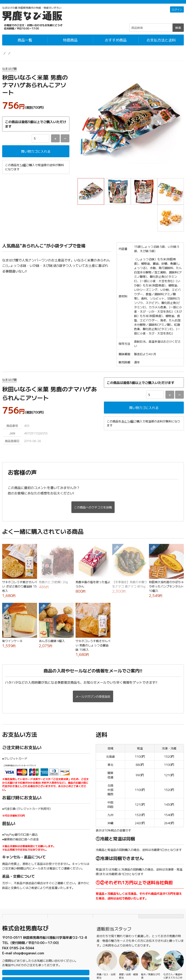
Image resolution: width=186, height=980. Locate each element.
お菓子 (29, 58)
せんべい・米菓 (48, 58)
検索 (178, 32)
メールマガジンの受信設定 (93, 662)
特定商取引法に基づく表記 (116, 882)
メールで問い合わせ (46, 953)
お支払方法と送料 (161, 45)
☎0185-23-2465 (26, 31)
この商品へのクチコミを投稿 (93, 475)
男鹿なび (64, 968)
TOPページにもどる (161, 882)
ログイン (176, 14)
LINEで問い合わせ (46, 942)
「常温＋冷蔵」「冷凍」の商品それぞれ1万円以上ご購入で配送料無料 (93, 4)
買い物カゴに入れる (36, 156)
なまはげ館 (9, 73)
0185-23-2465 (22, 910)
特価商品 (70, 45)
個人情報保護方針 (70, 882)
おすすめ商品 (116, 45)
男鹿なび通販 (11, 58)
